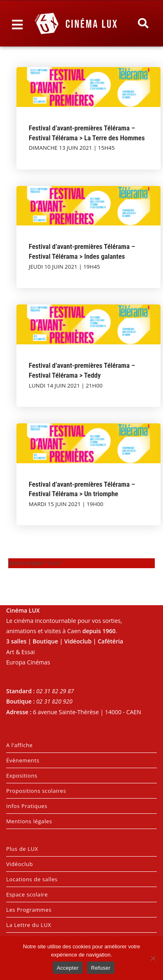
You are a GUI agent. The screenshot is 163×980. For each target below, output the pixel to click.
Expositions (22, 776)
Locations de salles (32, 879)
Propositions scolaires (36, 791)
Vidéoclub (20, 864)
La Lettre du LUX (29, 925)
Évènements (23, 760)
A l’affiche (19, 745)
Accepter (68, 968)
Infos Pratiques (27, 806)
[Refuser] (153, 958)
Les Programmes (29, 910)
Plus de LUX (22, 849)
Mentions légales (29, 821)
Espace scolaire (27, 894)
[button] (143, 23)
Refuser (101, 968)
